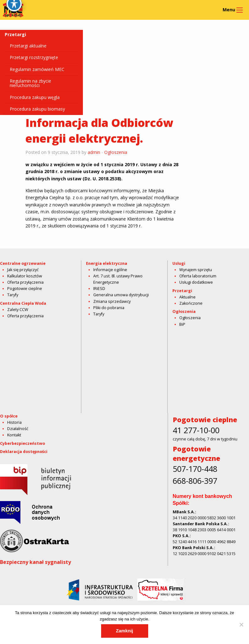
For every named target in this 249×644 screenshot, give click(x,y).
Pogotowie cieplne (25, 289)
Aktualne (187, 297)
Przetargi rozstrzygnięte (34, 57)
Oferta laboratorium (198, 276)
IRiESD (99, 289)
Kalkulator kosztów (25, 276)
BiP (182, 324)
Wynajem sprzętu (196, 270)
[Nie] (241, 625)
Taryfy (13, 295)
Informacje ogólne (110, 270)
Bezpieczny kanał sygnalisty (35, 562)
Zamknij (124, 631)
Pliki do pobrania (109, 308)
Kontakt (14, 435)
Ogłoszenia (116, 152)
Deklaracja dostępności (24, 452)
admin (94, 152)
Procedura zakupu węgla (35, 97)
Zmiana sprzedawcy (112, 301)
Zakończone (191, 303)
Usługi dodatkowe (196, 282)
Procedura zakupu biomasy (37, 109)
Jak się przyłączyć (23, 270)
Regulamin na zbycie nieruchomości (30, 83)
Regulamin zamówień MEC (37, 69)
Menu (229, 10)
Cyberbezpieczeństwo (22, 443)
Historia (14, 422)
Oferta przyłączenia (25, 282)
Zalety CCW (18, 310)
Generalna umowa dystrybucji (121, 295)
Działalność (18, 429)
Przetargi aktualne (28, 46)
